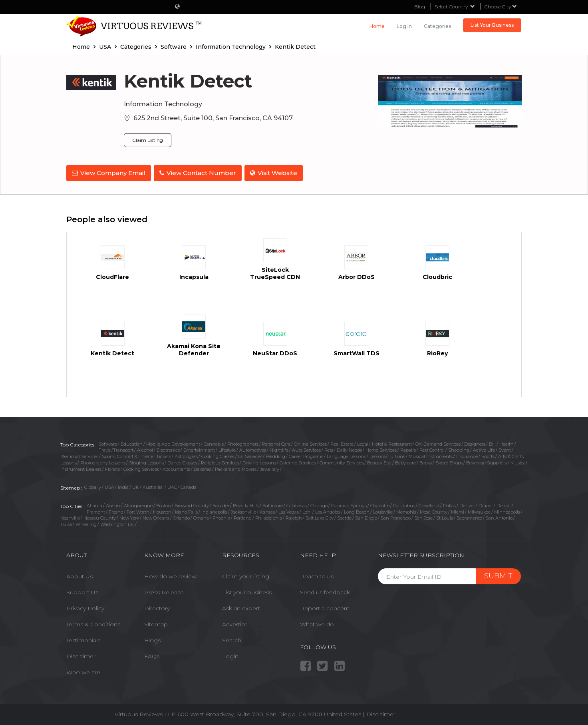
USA (109, 486)
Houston (162, 511)
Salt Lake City (320, 517)
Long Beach (357, 511)
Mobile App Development (173, 443)
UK (136, 486)
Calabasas (297, 504)
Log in (404, 26)
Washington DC (117, 523)
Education (132, 443)
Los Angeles (328, 511)
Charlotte (380, 504)
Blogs (152, 639)
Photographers (243, 443)
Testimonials (83, 639)
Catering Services (298, 462)
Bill (492, 443)
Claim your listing (246, 575)
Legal (363, 443)
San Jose (423, 517)
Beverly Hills (246, 504)
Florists (112, 468)
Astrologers (186, 455)
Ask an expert (241, 607)
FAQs (152, 655)
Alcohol (145, 449)
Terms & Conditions (93, 623)
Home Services (381, 449)
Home (377, 26)
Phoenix (221, 517)
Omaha (201, 517)
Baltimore (273, 504)
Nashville (70, 517)
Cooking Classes (218, 455)
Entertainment (199, 449)
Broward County (192, 504)
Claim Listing (148, 140)
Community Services (342, 462)
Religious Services (220, 462)
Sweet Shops (449, 462)
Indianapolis (214, 511)
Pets (329, 449)
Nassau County (100, 517)
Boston (164, 504)
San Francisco (396, 517)
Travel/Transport (116, 449)
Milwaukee (479, 511)
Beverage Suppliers (487, 462)
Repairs (408, 449)
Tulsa (66, 523)
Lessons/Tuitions (387, 455)
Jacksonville (243, 511)
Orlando (181, 517)
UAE (172, 486)
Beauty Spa (379, 462)
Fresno (116, 511)
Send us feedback (325, 591)
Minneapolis (507, 511)
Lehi (307, 511)
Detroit (504, 504)
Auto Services (306, 449)
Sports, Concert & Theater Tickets (136, 455)
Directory (157, 607)
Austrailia (153, 486)
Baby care (405, 462)
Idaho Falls (186, 511)
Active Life (484, 449)
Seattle (344, 517)
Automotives (253, 449)
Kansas (267, 511)
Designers (475, 443)
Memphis (406, 511)
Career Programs (306, 455)
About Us (79, 575)
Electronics (168, 449)
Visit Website (276, 173)
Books (426, 462)
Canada (189, 486)
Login (230, 655)
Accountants (176, 468)
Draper (486, 504)
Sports (488, 455)
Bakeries (203, 468)
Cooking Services (141, 468)
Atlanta (94, 504)
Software (108, 443)
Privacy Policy (85, 607)
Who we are (83, 671)
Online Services (310, 443)
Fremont (96, 511)
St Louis (445, 517)
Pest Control (432, 449)
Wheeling (86, 523)
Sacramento (469, 517)
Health (507, 443)
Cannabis (214, 443)
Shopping (459, 449)
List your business (247, 591)
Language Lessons (346, 455)
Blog (420, 7)
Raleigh (294, 517)
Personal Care (276, 443)
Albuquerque (138, 504)
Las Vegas (289, 511)
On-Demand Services (438, 443)
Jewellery (270, 468)
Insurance (467, 455)
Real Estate (342, 443)
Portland (243, 517)
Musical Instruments (431, 455)
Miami (458, 511)
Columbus (404, 504)
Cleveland (429, 504)
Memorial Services (79, 455)
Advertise (235, 623)
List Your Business (492, 25)
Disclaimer (81, 655)
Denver (467, 504)
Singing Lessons (146, 462)
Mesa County (434, 511)
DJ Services (250, 455)
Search (232, 639)
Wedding (275, 455)
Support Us (82, 591)
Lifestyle (227, 449)
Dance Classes (182, 462)
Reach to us (317, 575)
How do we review (170, 575)
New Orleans (156, 517)
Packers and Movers (236, 468)
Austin (113, 504)
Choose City (501, 7)
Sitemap (156, 623)
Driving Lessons (259, 462)
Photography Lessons (103, 462)
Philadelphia (269, 517)
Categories (437, 26)
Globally (93, 486)
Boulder (221, 504)
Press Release (164, 591)
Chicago (319, 504)
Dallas (449, 504)
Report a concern (325, 607)
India (123, 486)
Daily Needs (349, 449)
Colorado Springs (349, 504)
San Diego (366, 517)
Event (505, 449)
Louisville (383, 511)
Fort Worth (138, 511)
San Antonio (499, 517)
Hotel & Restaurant (392, 443)
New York (129, 517)
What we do (317, 623)
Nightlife (279, 449)
